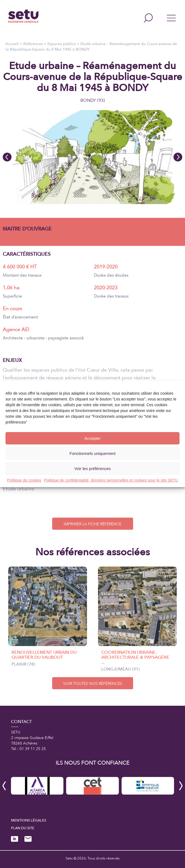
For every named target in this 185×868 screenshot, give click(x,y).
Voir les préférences (93, 469)
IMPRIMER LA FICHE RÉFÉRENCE (92, 524)
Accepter (92, 438)
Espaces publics (62, 44)
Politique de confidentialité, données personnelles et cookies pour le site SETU (111, 480)
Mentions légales (29, 820)
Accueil (12, 44)
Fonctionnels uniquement (92, 453)
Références (33, 44)
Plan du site (23, 828)
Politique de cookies (24, 480)
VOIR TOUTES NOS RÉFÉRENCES (93, 684)
